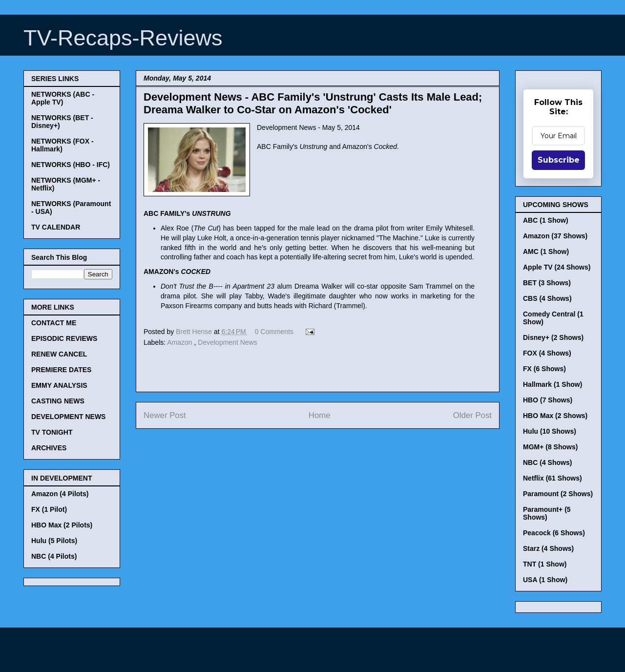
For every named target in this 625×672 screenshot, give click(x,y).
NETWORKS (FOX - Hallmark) (62, 145)
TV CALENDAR (56, 227)
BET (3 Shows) (547, 283)
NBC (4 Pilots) (54, 556)
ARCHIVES (49, 448)
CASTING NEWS (58, 401)
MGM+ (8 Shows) (550, 447)
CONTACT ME (54, 323)
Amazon (180, 342)
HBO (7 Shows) (548, 400)
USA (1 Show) (545, 580)
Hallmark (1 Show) (552, 384)
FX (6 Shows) (544, 369)
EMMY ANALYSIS (59, 385)
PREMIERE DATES (61, 370)
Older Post (472, 415)
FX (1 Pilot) (49, 509)
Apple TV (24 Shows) (557, 267)
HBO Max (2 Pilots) (62, 525)
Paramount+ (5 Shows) (547, 513)
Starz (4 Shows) (548, 548)
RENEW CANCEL (59, 354)
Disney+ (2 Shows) (553, 337)
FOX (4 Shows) (547, 353)
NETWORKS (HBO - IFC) (71, 165)
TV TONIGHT (52, 432)
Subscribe (559, 160)
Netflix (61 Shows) (552, 478)
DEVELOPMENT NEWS (68, 417)
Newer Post (165, 415)
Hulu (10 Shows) (550, 431)
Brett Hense (195, 332)
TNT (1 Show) (545, 564)
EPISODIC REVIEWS (64, 338)
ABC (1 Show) (546, 220)
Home (320, 415)
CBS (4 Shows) (547, 298)
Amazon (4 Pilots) (60, 494)
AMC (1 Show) (546, 252)
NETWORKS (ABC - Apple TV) (63, 98)
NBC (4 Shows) (547, 462)
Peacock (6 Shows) (554, 533)
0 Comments (274, 332)
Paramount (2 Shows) (558, 494)
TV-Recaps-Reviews (123, 38)
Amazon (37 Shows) (555, 236)
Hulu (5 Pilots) (54, 541)
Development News (227, 342)
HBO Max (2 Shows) (555, 416)
